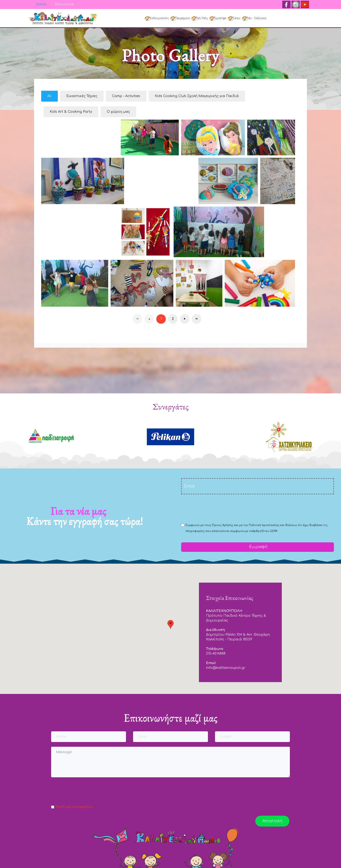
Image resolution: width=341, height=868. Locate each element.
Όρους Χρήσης (223, 525)
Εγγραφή (258, 547)
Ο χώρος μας (118, 112)
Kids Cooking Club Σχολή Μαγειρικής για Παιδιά (197, 96)
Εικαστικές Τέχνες (82, 96)
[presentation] (217, 508)
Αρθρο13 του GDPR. (265, 531)
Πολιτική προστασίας (264, 525)
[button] (170, 624)
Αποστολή (272, 821)
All (49, 96)
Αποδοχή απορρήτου (74, 807)
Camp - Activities (126, 96)
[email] (258, 486)
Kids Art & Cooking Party (71, 112)
